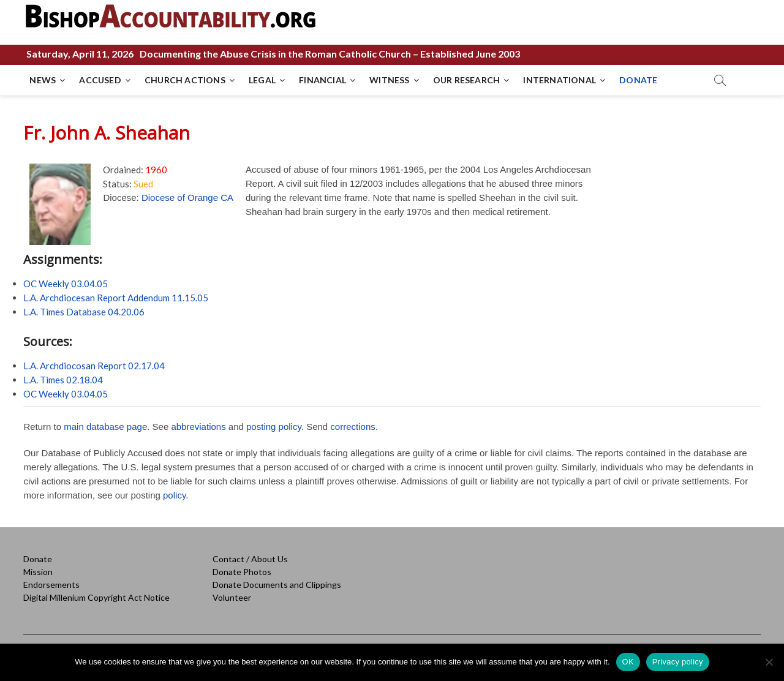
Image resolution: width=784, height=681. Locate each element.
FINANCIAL (322, 80)
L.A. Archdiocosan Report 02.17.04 (94, 366)
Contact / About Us (250, 559)
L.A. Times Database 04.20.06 (84, 312)
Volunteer (232, 597)
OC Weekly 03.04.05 (66, 284)
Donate (38, 559)
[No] (769, 662)
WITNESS (389, 80)
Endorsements (51, 585)
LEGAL (262, 80)
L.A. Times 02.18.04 (63, 380)
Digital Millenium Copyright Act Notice (96, 597)
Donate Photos (242, 572)
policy (174, 495)
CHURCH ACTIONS (185, 80)
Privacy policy (678, 662)
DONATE (638, 80)
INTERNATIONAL (560, 80)
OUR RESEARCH (466, 80)
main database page (105, 427)
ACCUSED (100, 80)
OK (628, 662)
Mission (38, 572)
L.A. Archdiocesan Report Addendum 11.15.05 (116, 298)
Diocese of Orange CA (187, 198)
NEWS (43, 80)
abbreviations (198, 427)
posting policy (274, 427)
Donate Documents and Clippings (277, 585)
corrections (352, 427)
